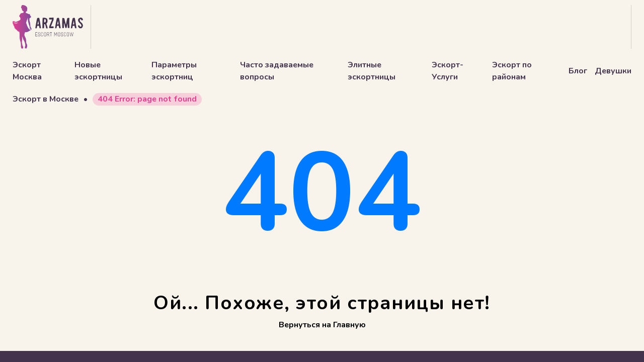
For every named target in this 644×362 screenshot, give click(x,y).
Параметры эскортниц (174, 71)
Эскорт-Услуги (448, 71)
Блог (578, 71)
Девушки (613, 71)
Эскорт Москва (27, 71)
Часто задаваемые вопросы (277, 71)
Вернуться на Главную (322, 325)
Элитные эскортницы (372, 71)
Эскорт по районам (512, 71)
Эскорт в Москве (46, 99)
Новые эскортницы (98, 71)
